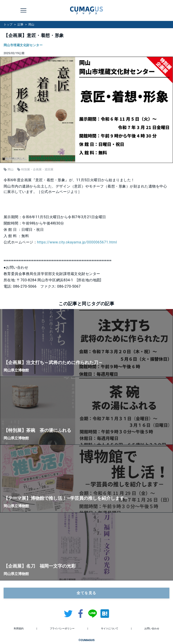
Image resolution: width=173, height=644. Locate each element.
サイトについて (110, 629)
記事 (20, 24)
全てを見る (86, 593)
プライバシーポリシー (62, 629)
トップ (8, 24)
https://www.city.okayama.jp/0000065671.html (77, 242)
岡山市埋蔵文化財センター (23, 45)
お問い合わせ (152, 629)
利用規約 (19, 629)
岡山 (31, 24)
